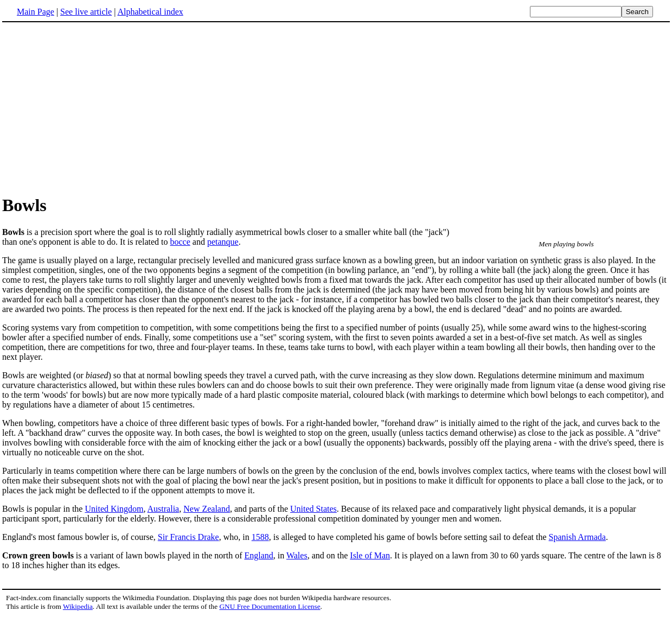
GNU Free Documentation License (270, 606)
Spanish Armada (577, 537)
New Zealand (207, 509)
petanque (223, 242)
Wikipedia (78, 606)
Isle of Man (370, 555)
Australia (164, 509)
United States (313, 509)
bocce (180, 242)
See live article (86, 12)
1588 (260, 537)
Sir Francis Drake (188, 537)
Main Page (36, 12)
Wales (297, 555)
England (258, 555)
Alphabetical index (150, 12)
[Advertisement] (336, 108)
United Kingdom (114, 509)
